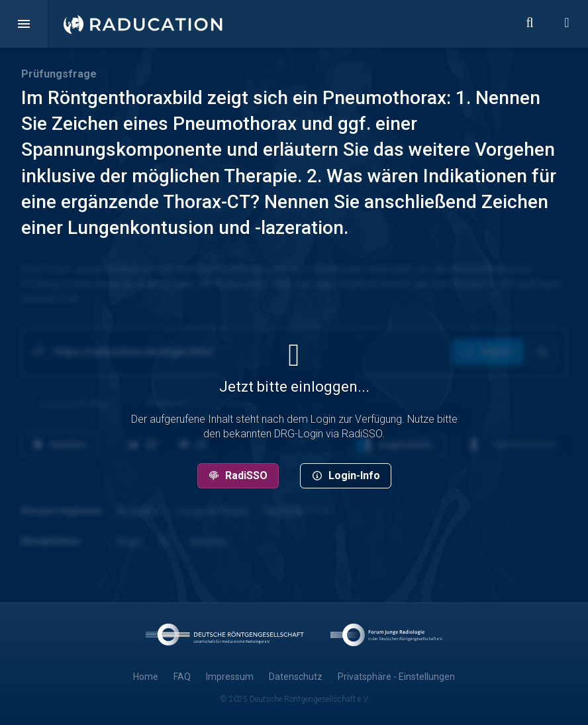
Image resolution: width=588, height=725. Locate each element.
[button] (24, 24)
